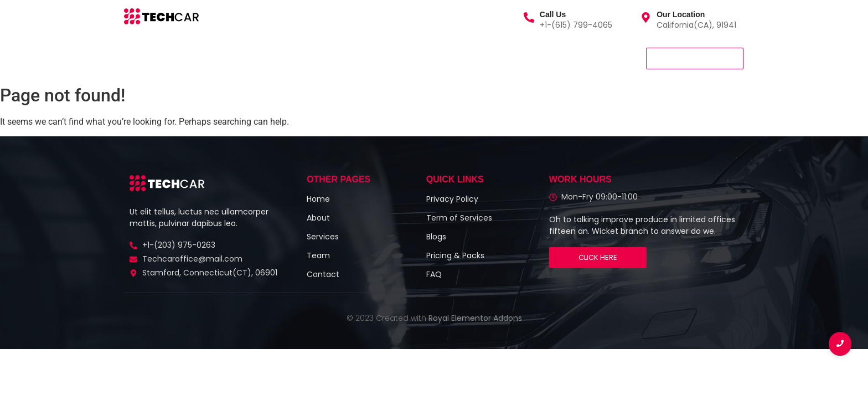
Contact (330, 58)
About (237, 58)
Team (281, 58)
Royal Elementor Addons (475, 318)
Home (140, 58)
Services (189, 58)
